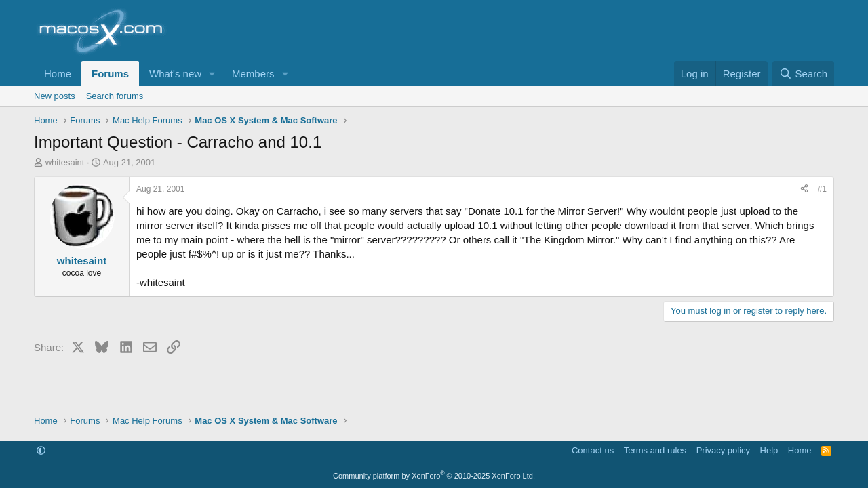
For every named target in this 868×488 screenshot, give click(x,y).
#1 (822, 189)
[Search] (803, 74)
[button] (212, 74)
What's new (175, 74)
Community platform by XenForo (434, 476)
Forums (110, 74)
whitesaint (65, 162)
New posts (55, 96)
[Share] (804, 189)
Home (58, 74)
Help (769, 450)
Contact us (593, 450)
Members (253, 74)
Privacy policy (723, 450)
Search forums (115, 96)
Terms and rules (655, 450)
